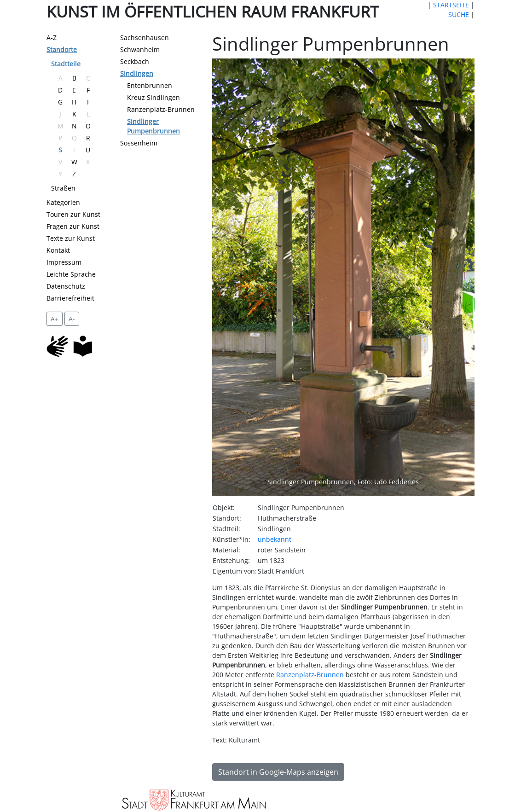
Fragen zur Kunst (73, 226)
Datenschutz (66, 286)
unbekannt (275, 539)
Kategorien (63, 202)
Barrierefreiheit (70, 298)
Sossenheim (139, 143)
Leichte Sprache (71, 274)
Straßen (63, 188)
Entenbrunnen (150, 85)
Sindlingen (137, 73)
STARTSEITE (451, 5)
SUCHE (459, 14)
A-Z (52, 38)
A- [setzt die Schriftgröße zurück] (72, 319)
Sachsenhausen (145, 38)
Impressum (64, 262)
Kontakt (58, 250)
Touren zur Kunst (73, 214)
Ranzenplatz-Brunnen (161, 109)
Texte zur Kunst (71, 238)
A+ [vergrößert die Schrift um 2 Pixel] (55, 319)
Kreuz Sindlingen (153, 97)
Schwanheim (140, 49)
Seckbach (135, 61)
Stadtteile (66, 64)
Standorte (62, 49)
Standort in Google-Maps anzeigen (278, 772)
